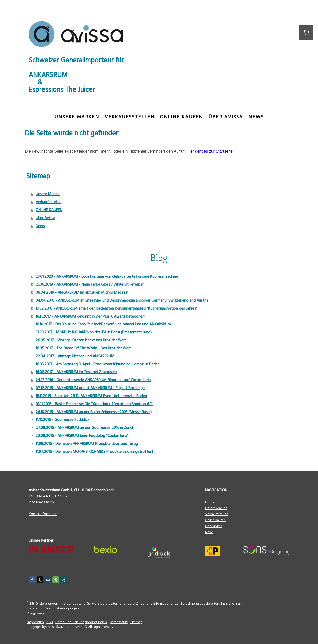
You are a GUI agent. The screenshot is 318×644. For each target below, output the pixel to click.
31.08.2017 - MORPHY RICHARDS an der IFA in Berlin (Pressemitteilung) (94, 332)
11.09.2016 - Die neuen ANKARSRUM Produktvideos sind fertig (87, 444)
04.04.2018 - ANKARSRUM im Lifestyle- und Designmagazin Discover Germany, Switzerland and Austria (122, 300)
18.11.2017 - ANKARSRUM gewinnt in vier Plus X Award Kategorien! (90, 316)
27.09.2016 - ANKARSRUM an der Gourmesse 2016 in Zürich (85, 428)
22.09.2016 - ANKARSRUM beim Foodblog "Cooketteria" (82, 436)
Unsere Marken (77, 117)
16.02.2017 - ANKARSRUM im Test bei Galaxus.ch (76, 372)
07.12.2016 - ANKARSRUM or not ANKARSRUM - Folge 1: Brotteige (90, 388)
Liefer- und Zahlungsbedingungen (53, 608)
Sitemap (136, 622)
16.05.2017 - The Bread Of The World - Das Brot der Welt (83, 348)
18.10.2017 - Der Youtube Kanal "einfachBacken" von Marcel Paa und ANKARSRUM (103, 324)
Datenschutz (119, 622)
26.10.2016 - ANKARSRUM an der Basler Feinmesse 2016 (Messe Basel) (94, 412)
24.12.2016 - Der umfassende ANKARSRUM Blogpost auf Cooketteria (93, 380)
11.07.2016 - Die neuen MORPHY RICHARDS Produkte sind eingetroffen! (94, 452)
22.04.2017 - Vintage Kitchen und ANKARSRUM (75, 356)
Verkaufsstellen (130, 117)
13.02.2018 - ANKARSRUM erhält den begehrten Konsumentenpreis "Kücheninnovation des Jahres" (116, 308)
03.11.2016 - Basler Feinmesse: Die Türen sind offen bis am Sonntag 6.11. (94, 404)
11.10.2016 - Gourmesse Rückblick (62, 420)
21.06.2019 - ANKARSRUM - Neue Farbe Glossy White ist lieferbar (90, 284)
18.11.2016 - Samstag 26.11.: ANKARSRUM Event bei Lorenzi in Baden (91, 396)
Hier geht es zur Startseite (210, 151)
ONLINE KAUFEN (181, 117)
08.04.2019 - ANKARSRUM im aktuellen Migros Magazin (82, 292)
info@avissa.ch (41, 502)
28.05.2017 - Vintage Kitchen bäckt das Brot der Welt (81, 340)
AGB (50, 622)
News (256, 117)
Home (210, 502)
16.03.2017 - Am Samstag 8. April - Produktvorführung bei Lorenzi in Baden (98, 364)
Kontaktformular (43, 514)
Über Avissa (226, 117)
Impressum (36, 622)
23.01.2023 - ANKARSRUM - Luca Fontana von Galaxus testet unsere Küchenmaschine (107, 276)
